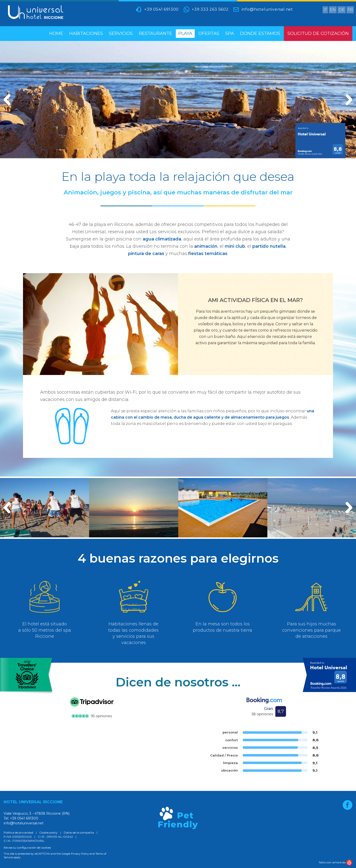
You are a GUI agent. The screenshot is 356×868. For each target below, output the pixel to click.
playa (185, 33)
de (342, 10)
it (325, 10)
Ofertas (209, 33)
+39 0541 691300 (162, 9)
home (56, 33)
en (333, 10)
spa (230, 33)
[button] (7, 508)
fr (350, 10)
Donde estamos (260, 33)
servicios (121, 33)
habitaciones (86, 33)
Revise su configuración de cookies (27, 848)
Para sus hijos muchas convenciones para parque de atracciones (311, 630)
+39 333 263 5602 (210, 9)
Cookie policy (48, 832)
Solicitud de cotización (318, 33)
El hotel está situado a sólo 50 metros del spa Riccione (45, 630)
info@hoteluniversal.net (267, 9)
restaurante (155, 33)
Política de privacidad (18, 832)
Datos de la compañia (79, 832)
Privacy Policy (80, 854)
